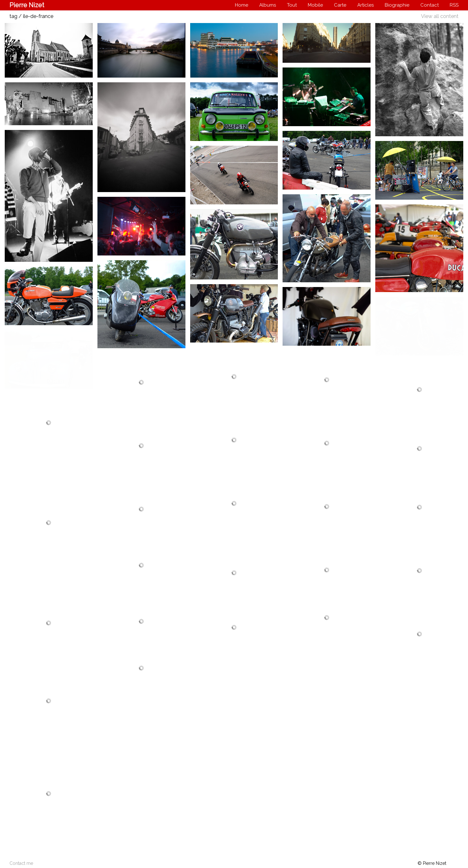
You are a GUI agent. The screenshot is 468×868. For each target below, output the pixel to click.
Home (242, 5)
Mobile (315, 5)
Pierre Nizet (27, 5)
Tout (292, 5)
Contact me (21, 863)
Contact (430, 5)
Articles (366, 5)
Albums (268, 5)
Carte (340, 5)
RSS (454, 5)
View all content (440, 16)
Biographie (397, 5)
